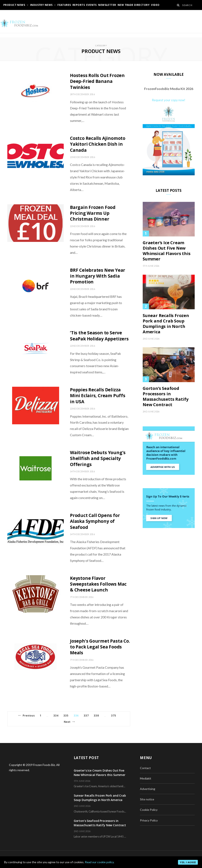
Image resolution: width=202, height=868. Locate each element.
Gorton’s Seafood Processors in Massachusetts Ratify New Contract (166, 397)
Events (91, 5)
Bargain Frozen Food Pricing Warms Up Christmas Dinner (93, 213)
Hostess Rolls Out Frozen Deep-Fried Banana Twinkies (97, 81)
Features (64, 5)
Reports (79, 5)
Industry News (41, 5)
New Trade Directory (134, 5)
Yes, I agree (188, 862)
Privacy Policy (149, 820)
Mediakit (146, 778)
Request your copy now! (169, 100)
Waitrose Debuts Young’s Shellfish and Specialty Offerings (98, 458)
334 (56, 716)
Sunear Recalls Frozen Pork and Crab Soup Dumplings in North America (166, 324)
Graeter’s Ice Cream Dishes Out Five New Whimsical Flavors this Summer (167, 251)
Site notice (147, 799)
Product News (14, 5)
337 (86, 716)
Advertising (148, 789)
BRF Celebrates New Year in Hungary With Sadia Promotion (98, 276)
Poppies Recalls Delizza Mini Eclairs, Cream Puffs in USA (98, 396)
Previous (27, 716)
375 (114, 716)
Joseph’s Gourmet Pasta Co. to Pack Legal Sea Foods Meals (100, 647)
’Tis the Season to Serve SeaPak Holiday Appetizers (99, 336)
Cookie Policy (149, 810)
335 (66, 716)
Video (155, 5)
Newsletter (107, 5)
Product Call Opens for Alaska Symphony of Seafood (95, 521)
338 (96, 716)
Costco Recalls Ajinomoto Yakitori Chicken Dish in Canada (98, 144)
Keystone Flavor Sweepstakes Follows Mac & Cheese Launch (98, 584)
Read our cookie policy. (100, 862)
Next (70, 722)
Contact (145, 768)
